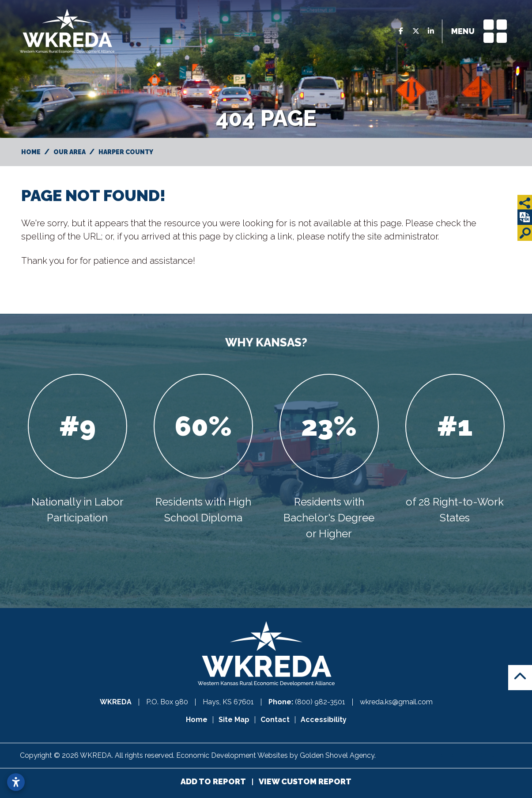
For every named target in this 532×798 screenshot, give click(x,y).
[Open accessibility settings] (16, 782)
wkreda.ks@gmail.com (396, 702)
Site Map (234, 720)
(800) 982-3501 (321, 702)
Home (197, 720)
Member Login (467, 755)
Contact (275, 720)
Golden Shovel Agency (337, 755)
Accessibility (324, 720)
